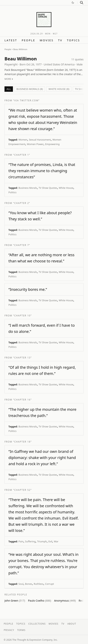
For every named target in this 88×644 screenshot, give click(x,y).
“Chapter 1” (22, 155)
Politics (12, 192)
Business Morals (28, 188)
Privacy (9, 630)
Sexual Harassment (40, 140)
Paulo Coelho (40, 601)
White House (66, 188)
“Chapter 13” (22, 358)
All (9, 89)
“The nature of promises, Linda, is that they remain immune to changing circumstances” (42, 171)
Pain (21, 541)
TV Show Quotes (48, 188)
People (28, 40)
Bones (29, 584)
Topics (73, 40)
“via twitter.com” (26, 100)
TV (60, 40)
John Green (15, 601)
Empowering (52, 144)
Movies (47, 40)
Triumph (42, 541)
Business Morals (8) (30, 89)
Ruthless (39, 584)
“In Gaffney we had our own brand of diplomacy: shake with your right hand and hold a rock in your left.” (42, 458)
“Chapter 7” (22, 245)
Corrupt (49, 584)
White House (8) (59, 89)
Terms (21, 630)
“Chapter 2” (22, 203)
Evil (50, 541)
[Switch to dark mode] (73, 3)
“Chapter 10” (22, 316)
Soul (21, 584)
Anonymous (65, 601)
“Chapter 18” (22, 442)
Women (23, 140)
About (72, 624)
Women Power (35, 144)
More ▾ (9, 79)
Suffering (30, 541)
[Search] (82, 3)
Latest (11, 40)
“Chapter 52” (22, 490)
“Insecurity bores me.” (28, 289)
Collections (37, 624)
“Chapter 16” (22, 400)
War (56, 541)
